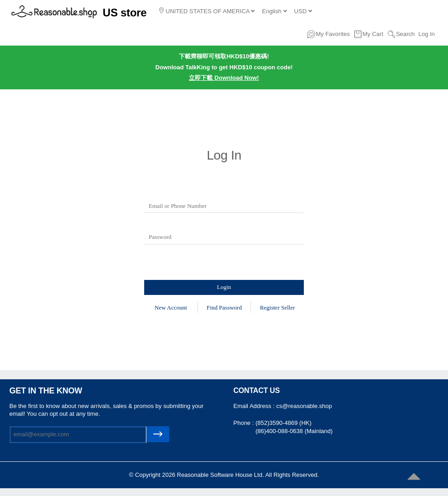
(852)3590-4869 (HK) (284, 423)
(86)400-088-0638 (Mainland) (294, 431)
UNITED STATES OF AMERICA (207, 11)
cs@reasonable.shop (304, 406)
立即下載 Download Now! (224, 78)
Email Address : (255, 406)
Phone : (245, 423)
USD (303, 11)
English (274, 11)
